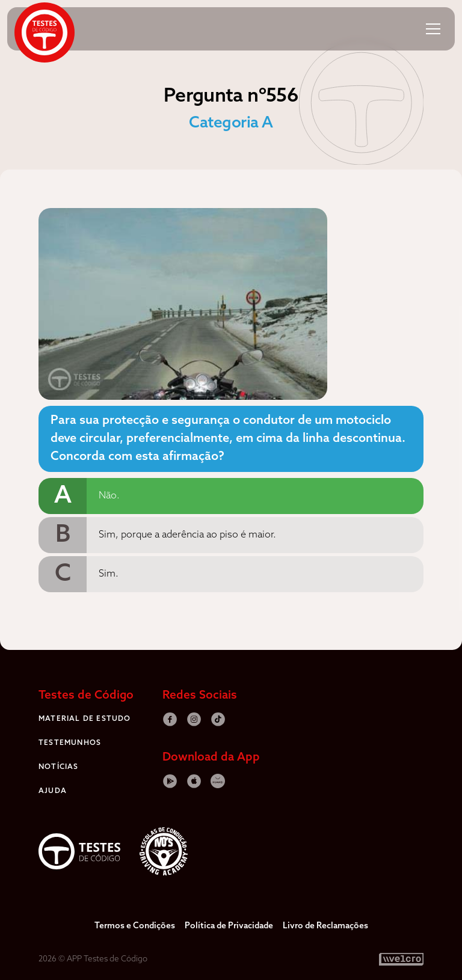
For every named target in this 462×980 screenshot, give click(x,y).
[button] (433, 29)
